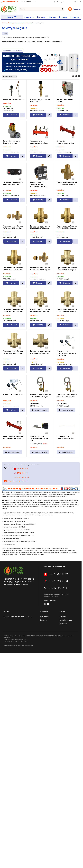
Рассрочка (75, 17)
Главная (4, 23)
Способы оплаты (66, 620)
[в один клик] (22, 115)
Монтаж (52, 17)
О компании (29, 17)
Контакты (41, 17)
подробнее (7, 103)
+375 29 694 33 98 (21, 473)
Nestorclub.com (29, 645)
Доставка (63, 17)
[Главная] (9, 12)
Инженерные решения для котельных (19, 23)
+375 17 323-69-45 (21, 477)
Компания (44, 611)
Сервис (63, 611)
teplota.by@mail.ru (50, 601)
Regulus (5, 33)
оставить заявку (41, 410)
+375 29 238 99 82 (9, 2)
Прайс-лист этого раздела (12, 51)
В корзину (13, 115)
